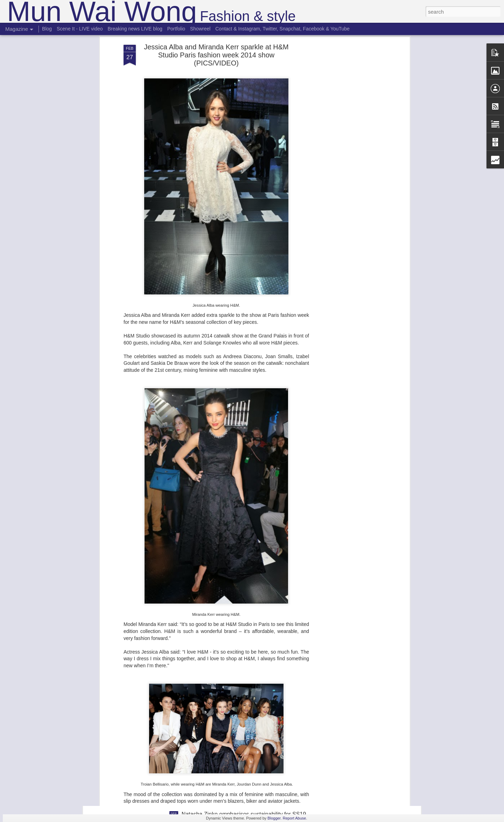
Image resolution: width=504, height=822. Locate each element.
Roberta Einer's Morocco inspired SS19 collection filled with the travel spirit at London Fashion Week (244, 738)
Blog (47, 29)
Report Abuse (295, 818)
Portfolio (176, 29)
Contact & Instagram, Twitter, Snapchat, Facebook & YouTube (282, 29)
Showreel (200, 29)
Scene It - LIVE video (80, 29)
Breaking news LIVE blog (135, 29)
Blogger (274, 818)
